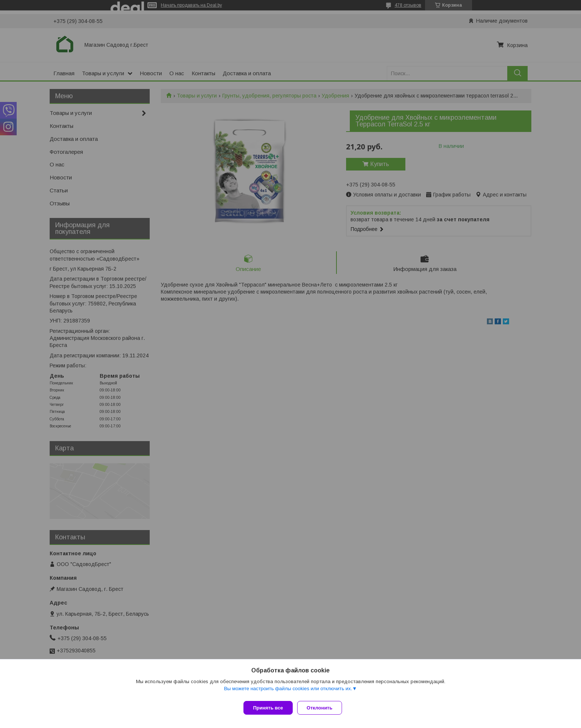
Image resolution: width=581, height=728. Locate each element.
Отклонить (323, 708)
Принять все (268, 708)
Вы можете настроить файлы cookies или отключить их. (288, 691)
